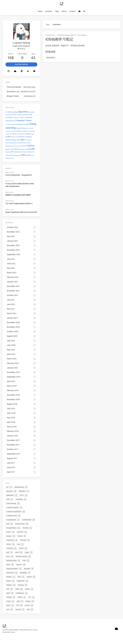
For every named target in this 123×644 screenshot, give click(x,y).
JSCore (14, 134)
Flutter (8, 131)
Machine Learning (25, 137)
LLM (33, 134)
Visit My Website (21, 64)
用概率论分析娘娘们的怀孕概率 (18, 195)
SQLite (8, 152)
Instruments (31, 131)
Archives (49, 11)
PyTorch (24, 146)
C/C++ (15, 115)
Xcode (7, 155)
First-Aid (30, 128)
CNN (20, 115)
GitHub (25, 131)
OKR (18, 140)
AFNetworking (13, 112)
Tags (57, 11)
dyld (11, 155)
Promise (15, 146)
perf (12, 158)
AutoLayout (9, 115)
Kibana (29, 134)
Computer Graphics (19, 117)
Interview (8, 134)
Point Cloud (27, 143)
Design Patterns (22, 128)
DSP (28, 124)
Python (31, 146)
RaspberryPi (9, 149)
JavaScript (23, 134)
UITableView (18, 152)
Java (18, 134)
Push (20, 146)
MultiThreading (11, 140)
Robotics (17, 149)
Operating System (11, 143)
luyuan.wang (33, 630)
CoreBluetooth (21, 124)
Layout (13, 137)
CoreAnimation (10, 124)
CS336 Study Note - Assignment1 (19, 175)
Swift (12, 152)
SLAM (32, 149)
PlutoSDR (20, 143)
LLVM (8, 137)
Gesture (19, 131)
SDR (28, 149)
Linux (17, 137)
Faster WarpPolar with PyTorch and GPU (21, 212)
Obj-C (23, 140)
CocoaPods (25, 115)
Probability (9, 146)
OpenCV (29, 140)
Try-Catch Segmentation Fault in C (19, 203)
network (8, 158)
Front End (13, 131)
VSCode (24, 152)
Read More (51, 58)
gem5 (19, 155)
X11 (33, 152)
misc (33, 155)
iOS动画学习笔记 (59, 39)
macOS (28, 155)
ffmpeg (15, 155)
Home (40, 11)
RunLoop (23, 149)
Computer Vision (23, 120)
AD (6, 112)
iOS (23, 155)
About (64, 11)
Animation (32, 112)
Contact (72, 11)
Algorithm (23, 112)
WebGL (29, 152)
